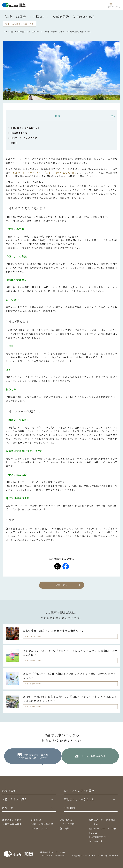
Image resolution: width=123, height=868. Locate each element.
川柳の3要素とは (19, 133)
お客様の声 (66, 820)
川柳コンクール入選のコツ (24, 138)
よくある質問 (67, 824)
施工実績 (65, 828)
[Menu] (119, 5)
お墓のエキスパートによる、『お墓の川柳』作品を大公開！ (45, 172)
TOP (6, 32)
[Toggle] (52, 791)
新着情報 (36, 820)
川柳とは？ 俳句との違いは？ (25, 128)
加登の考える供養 (12, 820)
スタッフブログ (40, 828)
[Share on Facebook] (66, 566)
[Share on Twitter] (58, 566)
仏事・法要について (35, 32)
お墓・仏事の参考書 (17, 32)
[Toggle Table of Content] (111, 116)
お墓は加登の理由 (12, 824)
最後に (14, 143)
